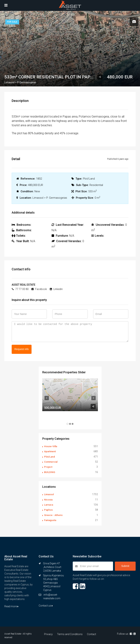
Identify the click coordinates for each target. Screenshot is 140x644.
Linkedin (56, 289)
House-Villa (51, 446)
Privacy (49, 633)
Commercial (52, 462)
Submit (125, 565)
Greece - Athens (54, 514)
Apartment (50, 451)
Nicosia (49, 499)
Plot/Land (50, 456)
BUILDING (50, 472)
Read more (11, 606)
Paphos (49, 509)
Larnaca (49, 504)
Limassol (50, 494)
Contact (91, 633)
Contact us (46, 605)
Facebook (39, 289)
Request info (22, 349)
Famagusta (51, 519)
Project (48, 467)
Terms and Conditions (70, 633)
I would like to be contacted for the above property (70, 332)
